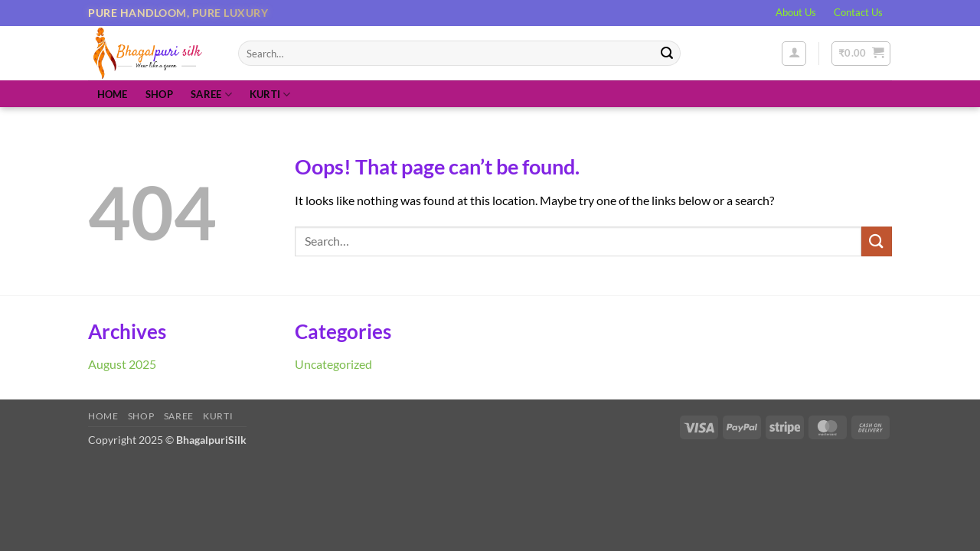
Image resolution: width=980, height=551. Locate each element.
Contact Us (858, 12)
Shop (159, 94)
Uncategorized (333, 364)
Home (113, 94)
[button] (794, 54)
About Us (796, 12)
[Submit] (667, 54)
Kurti (270, 95)
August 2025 (122, 364)
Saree (211, 95)
